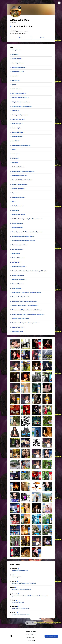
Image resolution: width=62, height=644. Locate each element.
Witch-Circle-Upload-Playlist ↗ (19, 267)
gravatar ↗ (15, 85)
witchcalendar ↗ (16, 80)
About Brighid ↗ (16, 141)
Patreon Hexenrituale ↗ (18, 228)
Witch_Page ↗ (16, 54)
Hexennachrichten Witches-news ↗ (20, 176)
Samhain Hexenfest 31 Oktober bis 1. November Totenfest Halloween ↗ (29, 314)
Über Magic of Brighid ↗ (18, 249)
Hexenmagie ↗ (16, 210)
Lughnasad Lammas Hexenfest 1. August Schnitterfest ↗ (25, 306)
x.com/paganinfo (17, 577)
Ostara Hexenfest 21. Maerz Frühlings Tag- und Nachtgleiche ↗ (27, 293)
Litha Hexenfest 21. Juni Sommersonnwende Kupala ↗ (25, 301)
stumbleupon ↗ (16, 154)
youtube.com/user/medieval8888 (21, 615)
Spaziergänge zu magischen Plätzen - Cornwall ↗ (24, 241)
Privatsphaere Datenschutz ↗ (19, 197)
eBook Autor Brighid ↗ (17, 124)
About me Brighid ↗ (17, 128)
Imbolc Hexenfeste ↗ (17, 288)
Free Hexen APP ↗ (17, 262)
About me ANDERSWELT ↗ (18, 132)
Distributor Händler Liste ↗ (18, 258)
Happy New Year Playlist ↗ (18, 327)
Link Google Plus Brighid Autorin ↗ (20, 115)
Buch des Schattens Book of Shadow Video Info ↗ (24, 171)
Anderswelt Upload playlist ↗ (19, 189)
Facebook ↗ (15, 163)
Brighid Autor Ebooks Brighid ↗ (19, 280)
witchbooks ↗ (16, 76)
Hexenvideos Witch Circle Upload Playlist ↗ (22, 180)
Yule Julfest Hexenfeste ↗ (18, 284)
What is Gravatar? (31, 642)
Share (20, 38)
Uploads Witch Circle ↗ (18, 332)
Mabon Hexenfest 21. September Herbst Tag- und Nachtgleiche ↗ (27, 310)
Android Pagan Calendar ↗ (18, 63)
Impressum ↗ (15, 193)
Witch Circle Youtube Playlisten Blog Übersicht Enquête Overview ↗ (28, 219)
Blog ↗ (14, 202)
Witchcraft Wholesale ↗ (18, 137)
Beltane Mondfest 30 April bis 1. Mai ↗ (21, 297)
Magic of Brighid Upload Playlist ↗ (20, 184)
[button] (15, 344)
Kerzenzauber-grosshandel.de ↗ (20, 245)
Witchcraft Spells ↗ (17, 89)
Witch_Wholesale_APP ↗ (18, 72)
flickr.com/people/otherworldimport (22, 590)
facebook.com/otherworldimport (21, 608)
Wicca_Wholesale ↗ (17, 50)
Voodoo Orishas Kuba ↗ (18, 206)
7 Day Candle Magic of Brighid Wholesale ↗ (22, 106)
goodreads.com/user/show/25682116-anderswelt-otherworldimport (30, 596)
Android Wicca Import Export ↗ (19, 67)
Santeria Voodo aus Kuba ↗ (19, 275)
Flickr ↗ (14, 150)
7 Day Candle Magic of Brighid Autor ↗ (21, 102)
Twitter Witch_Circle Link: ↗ (19, 119)
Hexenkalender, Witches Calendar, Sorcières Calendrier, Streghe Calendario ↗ (30, 271)
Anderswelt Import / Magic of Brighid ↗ (21, 319)
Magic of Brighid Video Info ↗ (19, 167)
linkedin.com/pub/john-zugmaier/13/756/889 (24, 583)
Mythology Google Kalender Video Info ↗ (22, 145)
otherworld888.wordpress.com (20, 571)
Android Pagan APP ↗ (17, 59)
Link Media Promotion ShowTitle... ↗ (21, 98)
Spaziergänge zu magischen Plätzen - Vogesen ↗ (24, 236)
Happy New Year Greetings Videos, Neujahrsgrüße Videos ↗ (26, 323)
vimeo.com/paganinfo (18, 602)
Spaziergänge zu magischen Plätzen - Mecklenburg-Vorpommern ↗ (28, 232)
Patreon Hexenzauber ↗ (18, 223)
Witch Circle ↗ (16, 158)
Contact (42, 38)
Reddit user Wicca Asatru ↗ (19, 215)
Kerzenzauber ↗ (16, 254)
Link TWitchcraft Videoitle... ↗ (19, 93)
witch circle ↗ (15, 111)
